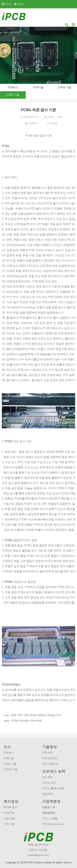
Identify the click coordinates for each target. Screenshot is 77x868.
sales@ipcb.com (38, 855)
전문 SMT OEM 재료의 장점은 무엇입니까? (36, 715)
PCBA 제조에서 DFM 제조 (27, 721)
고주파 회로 (49, 783)
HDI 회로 (47, 777)
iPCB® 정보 (10, 807)
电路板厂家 (49, 807)
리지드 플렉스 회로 (53, 788)
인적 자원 (9, 824)
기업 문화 (9, 818)
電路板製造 (49, 813)
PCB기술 (38, 87)
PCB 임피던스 (50, 758)
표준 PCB (48, 794)
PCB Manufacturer (53, 824)
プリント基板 (50, 818)
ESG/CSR (9, 813)
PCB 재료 (48, 753)
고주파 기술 (64, 87)
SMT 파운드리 (50, 764)
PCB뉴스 (13, 87)
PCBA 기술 (13, 95)
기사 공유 (52, 123)
